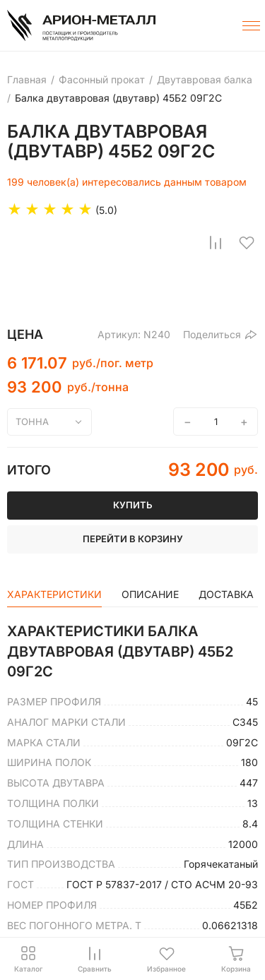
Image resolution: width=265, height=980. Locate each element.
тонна (32, 422)
